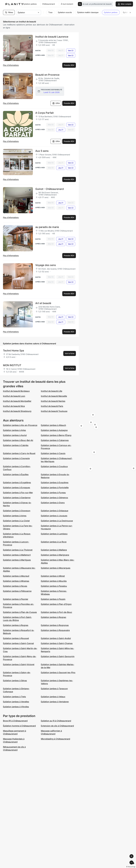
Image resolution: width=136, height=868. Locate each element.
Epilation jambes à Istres (15, 516)
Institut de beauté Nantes (53, 401)
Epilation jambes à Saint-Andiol (56, 638)
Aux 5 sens (42, 151)
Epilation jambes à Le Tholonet (18, 550)
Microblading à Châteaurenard (55, 739)
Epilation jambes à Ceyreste (16, 458)
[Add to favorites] (30, 38)
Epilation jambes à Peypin (53, 599)
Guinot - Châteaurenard (50, 189)
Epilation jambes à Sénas (15, 681)
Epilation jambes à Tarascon (54, 689)
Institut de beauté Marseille (54, 396)
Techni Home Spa (13, 351)
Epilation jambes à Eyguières (55, 483)
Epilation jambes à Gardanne (17, 498)
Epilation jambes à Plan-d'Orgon (56, 604)
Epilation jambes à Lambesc (54, 534)
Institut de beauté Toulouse (54, 411)
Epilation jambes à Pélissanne (17, 591)
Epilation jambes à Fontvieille (55, 488)
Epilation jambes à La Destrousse (57, 521)
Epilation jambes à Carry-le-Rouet (19, 453)
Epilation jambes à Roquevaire (55, 630)
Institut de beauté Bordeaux (16, 391)
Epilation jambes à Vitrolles (16, 707)
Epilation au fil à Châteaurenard (56, 721)
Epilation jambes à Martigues (17, 560)
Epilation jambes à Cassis (53, 453)
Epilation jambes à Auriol (15, 435)
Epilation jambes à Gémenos (54, 498)
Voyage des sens (46, 265)
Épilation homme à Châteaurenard (19, 726)
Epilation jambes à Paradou (54, 586)
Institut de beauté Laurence (52, 37)
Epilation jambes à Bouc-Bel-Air (18, 440)
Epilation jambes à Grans (53, 503)
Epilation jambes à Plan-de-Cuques (20, 612)
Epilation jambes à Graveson (17, 511)
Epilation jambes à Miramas (16, 581)
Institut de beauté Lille (52, 391)
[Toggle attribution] (133, 866)
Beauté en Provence (47, 75)
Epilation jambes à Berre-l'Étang (56, 435)
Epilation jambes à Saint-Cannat (18, 643)
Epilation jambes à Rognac (54, 617)
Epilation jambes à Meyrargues (56, 568)
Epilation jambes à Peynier (16, 599)
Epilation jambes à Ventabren (55, 702)
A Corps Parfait (44, 113)
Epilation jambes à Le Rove (54, 542)
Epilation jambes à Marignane (55, 555)
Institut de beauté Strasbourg (17, 411)
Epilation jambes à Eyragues (17, 488)
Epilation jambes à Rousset (16, 638)
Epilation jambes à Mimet (53, 576)
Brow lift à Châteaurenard (15, 721)
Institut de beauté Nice (14, 406)
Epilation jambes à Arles (14, 430)
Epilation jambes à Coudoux (54, 466)
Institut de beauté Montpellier (17, 401)
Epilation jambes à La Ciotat (16, 521)
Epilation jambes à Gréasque (55, 511)
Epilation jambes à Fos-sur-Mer (18, 493)
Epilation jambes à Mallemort (17, 555)
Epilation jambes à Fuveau (53, 493)
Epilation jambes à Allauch (53, 425)
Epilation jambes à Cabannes (55, 440)
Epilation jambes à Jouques (54, 516)
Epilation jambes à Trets (14, 697)
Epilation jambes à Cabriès (16, 445)
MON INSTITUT (12, 365)
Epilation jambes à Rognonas (55, 625)
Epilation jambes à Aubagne (54, 430)
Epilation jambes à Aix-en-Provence (20, 425)
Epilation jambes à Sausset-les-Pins (58, 672)
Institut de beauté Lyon (14, 396)
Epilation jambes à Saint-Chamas (57, 643)
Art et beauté (43, 303)
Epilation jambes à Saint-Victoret (19, 664)
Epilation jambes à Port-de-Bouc (56, 612)
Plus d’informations (11, 65)
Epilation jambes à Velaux (53, 697)
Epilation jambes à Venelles (16, 702)
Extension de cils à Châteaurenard (57, 726)
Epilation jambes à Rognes (16, 625)
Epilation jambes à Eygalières (17, 483)
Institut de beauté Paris (52, 406)
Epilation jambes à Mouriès (54, 581)
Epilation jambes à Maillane (54, 550)
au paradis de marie (47, 227)
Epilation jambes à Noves (15, 586)
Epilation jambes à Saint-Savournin (58, 656)
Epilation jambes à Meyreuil (16, 576)
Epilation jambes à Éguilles (16, 474)
